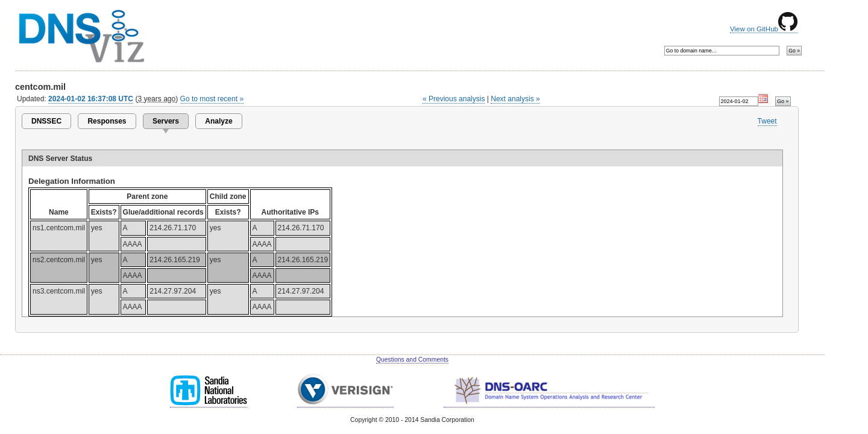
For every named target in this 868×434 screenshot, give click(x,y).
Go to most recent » (212, 99)
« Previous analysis (454, 99)
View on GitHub (764, 29)
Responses (107, 121)
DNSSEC (46, 121)
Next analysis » (515, 99)
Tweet (767, 121)
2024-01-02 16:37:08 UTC (91, 99)
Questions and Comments (412, 360)
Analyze (219, 121)
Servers (166, 121)
